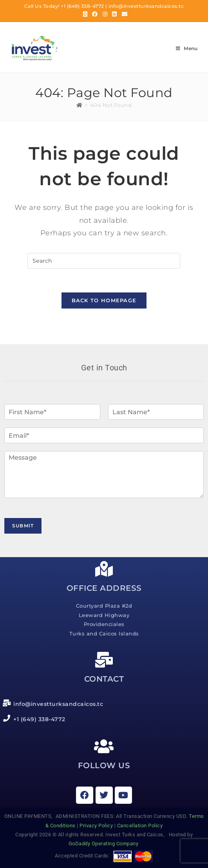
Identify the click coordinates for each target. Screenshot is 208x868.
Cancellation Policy (140, 826)
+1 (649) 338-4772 (82, 6)
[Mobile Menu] (187, 48)
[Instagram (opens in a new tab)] (105, 14)
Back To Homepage (104, 300)
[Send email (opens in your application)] (124, 14)
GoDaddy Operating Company (104, 844)
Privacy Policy (96, 826)
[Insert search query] (104, 261)
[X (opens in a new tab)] (85, 14)
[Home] (80, 105)
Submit (23, 526)
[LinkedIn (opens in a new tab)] (115, 14)
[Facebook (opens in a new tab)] (95, 14)
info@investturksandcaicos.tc (146, 6)
